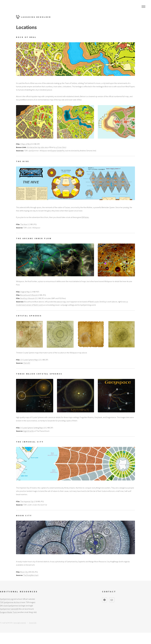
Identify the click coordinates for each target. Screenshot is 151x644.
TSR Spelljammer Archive (10, 602)
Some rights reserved (20, 623)
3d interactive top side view (37, 147)
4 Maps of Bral (26, 144)
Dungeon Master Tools (8, 612)
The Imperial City (27, 501)
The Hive (24, 224)
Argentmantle (29, 431)
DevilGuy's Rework (27, 298)
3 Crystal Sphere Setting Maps (32, 428)
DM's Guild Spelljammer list (10, 606)
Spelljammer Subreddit (9, 609)
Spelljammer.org (6, 599)
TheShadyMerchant (31, 575)
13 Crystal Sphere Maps (29, 360)
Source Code (33, 623)
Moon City (24, 572)
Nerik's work (94, 302)
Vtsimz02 (27, 363)
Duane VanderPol (58, 151)
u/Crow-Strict (61, 147)
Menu (143, 7)
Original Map (25, 292)
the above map (60, 302)
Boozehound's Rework (29, 295)
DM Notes (85, 217)
